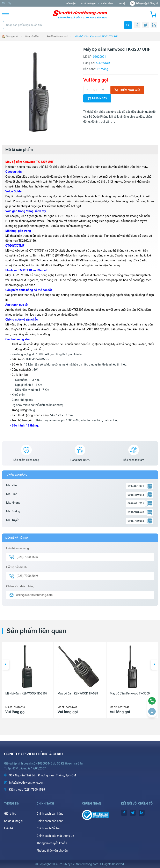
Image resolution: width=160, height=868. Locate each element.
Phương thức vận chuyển (52, 851)
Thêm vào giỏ (127, 90)
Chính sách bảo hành (50, 821)
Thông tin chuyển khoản (52, 843)
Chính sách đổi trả (48, 828)
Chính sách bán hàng (50, 814)
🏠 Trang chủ (10, 36)
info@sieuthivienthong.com (18, 3)
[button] (5, 665)
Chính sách (107, 4)
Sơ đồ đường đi (88, 4)
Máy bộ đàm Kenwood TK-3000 (130, 693)
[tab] (19, 150)
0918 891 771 (136, 503)
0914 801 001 (136, 486)
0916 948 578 (136, 512)
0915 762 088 (136, 521)
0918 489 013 (136, 495)
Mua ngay (97, 98)
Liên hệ (121, 4)
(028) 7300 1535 (48, 3)
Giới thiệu (71, 4)
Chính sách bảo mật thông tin (55, 836)
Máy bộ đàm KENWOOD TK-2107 (26, 693)
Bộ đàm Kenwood (57, 36)
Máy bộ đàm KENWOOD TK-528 (78, 693)
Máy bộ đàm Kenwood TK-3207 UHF (96, 36)
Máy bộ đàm (32, 36)
